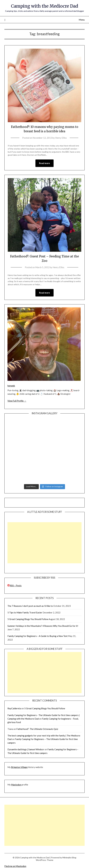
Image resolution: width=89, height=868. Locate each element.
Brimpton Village (19, 767)
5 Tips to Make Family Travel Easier (25, 612)
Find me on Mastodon (15, 866)
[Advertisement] (44, 543)
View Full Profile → (17, 401)
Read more (44, 163)
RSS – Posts (14, 585)
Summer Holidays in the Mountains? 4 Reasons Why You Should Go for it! (43, 626)
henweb (11, 386)
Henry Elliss (61, 138)
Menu (82, 20)
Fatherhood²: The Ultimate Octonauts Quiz (37, 729)
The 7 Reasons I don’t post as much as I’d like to (30, 606)
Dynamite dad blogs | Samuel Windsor (26, 749)
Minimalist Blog (69, 858)
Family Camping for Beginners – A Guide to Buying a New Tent (38, 636)
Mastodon (16, 785)
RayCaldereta (14, 708)
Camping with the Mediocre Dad (45, 6)
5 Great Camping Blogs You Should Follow (28, 619)
